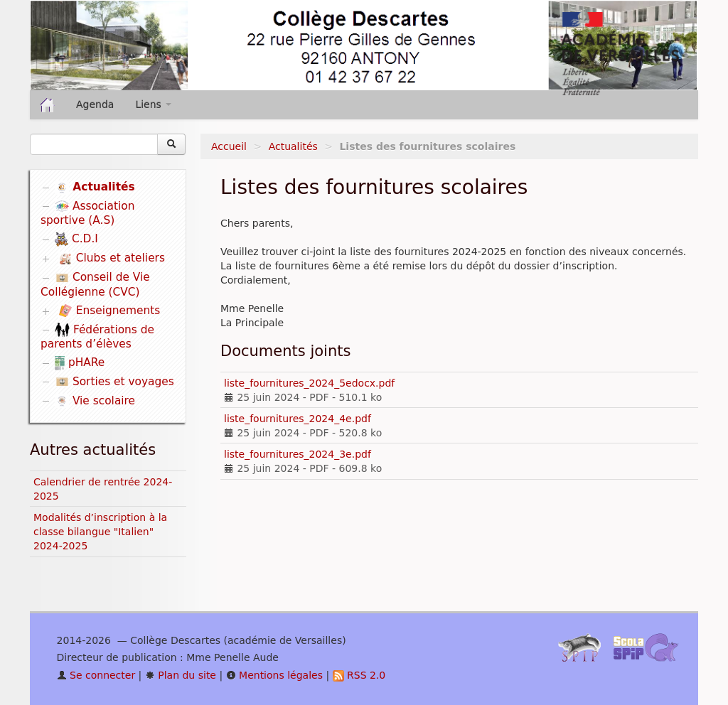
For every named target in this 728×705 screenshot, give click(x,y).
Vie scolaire (95, 401)
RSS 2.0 (359, 675)
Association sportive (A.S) (88, 214)
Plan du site (181, 675)
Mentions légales (274, 675)
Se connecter (96, 675)
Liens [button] (153, 104)
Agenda (95, 104)
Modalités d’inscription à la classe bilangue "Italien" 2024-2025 (100, 532)
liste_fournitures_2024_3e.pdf (298, 454)
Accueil (229, 146)
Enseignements (109, 311)
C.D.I (76, 239)
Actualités (293, 146)
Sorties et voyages (114, 382)
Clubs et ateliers (112, 259)
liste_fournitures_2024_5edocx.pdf (309, 383)
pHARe (80, 362)
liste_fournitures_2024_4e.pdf (298, 419)
